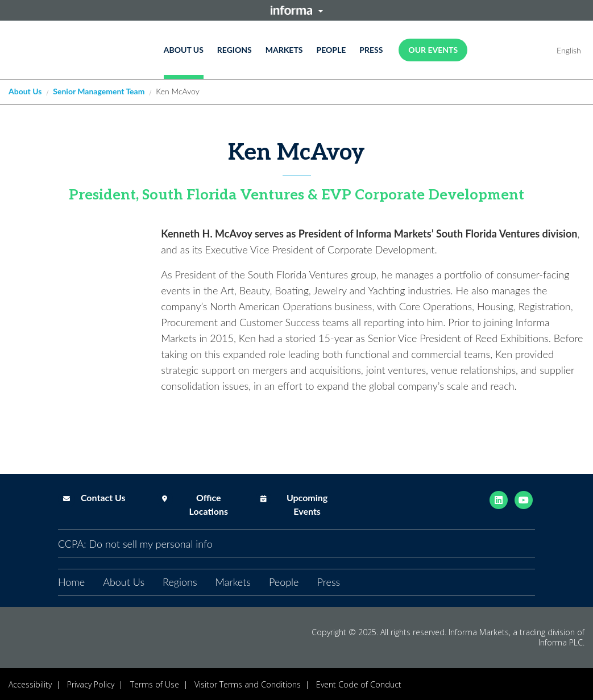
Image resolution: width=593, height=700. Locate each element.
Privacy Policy (91, 684)
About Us (184, 50)
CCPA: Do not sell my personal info (135, 544)
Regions (235, 50)
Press (371, 50)
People (331, 50)
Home (71, 582)
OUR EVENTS (433, 50)
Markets (284, 50)
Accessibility (30, 684)
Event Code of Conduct (359, 684)
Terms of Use (155, 684)
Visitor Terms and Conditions (248, 684)
